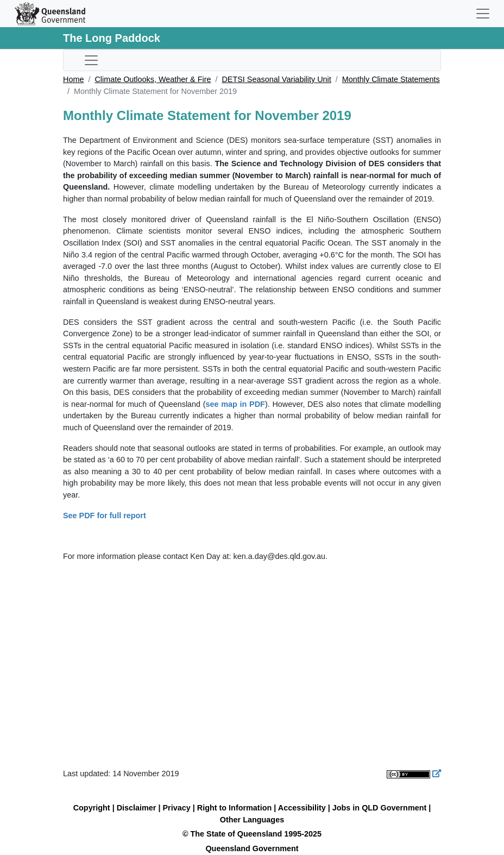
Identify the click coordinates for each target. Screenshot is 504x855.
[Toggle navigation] (483, 14)
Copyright (92, 808)
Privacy (177, 808)
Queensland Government (252, 848)
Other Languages (252, 820)
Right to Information (234, 808)
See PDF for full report (105, 515)
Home (73, 79)
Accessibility (302, 808)
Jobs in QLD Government (381, 808)
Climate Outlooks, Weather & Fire (153, 79)
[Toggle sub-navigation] (91, 60)
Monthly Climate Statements (391, 79)
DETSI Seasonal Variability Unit (276, 79)
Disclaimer (137, 808)
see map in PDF (235, 404)
